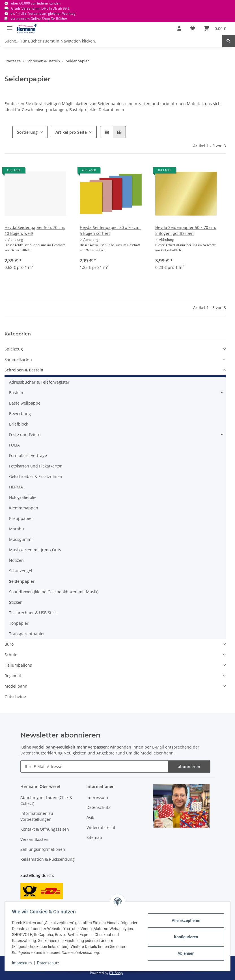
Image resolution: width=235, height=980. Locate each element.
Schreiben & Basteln (24, 370)
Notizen (16, 560)
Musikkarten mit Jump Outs (35, 550)
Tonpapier (19, 623)
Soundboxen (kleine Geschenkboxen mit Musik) (54, 592)
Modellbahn (16, 686)
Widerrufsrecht (101, 827)
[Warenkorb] (215, 28)
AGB (90, 817)
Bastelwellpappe (25, 403)
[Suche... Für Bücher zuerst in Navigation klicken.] (111, 41)
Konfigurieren (184, 937)
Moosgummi (21, 539)
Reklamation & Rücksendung (48, 859)
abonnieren (189, 767)
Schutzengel (21, 571)
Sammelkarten (18, 359)
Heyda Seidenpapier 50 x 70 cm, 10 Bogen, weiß (35, 230)
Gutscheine (15, 697)
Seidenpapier (22, 581)
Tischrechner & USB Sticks (34, 613)
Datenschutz (98, 807)
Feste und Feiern (25, 434)
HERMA (16, 487)
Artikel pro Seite (71, 132)
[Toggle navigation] (10, 26)
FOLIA (14, 445)
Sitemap (94, 837)
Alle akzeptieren (184, 921)
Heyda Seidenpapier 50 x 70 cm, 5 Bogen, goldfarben (186, 230)
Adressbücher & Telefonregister (39, 382)
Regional (13, 676)
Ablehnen (184, 953)
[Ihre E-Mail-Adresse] (94, 767)
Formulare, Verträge (28, 455)
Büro (9, 644)
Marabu (17, 529)
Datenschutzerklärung (41, 753)
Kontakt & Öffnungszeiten (45, 829)
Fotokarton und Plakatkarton (36, 466)
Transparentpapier (27, 634)
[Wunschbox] (193, 28)
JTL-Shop (116, 973)
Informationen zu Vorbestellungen (37, 816)
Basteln (16, 393)
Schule (11, 655)
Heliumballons (18, 665)
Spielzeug (14, 349)
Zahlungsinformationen (43, 849)
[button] (179, 28)
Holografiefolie (23, 497)
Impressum (97, 797)
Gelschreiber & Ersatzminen (36, 476)
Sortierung (27, 132)
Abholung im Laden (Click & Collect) (46, 800)
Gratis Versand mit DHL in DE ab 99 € (40, 8)
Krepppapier (21, 518)
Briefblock (19, 424)
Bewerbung (20, 414)
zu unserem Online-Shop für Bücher (39, 19)
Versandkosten (34, 839)
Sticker (15, 602)
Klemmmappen (24, 508)
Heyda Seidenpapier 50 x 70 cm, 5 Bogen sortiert (110, 230)
